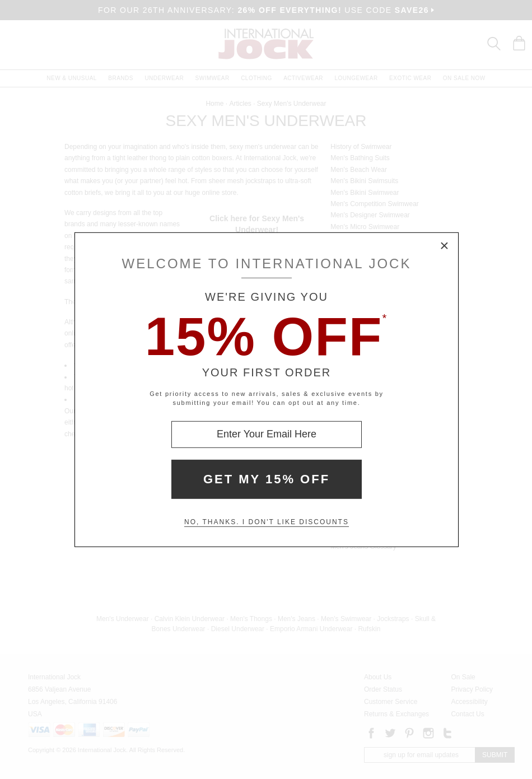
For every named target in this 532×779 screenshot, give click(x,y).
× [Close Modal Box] (445, 246)
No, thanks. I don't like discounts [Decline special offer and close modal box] (267, 522)
